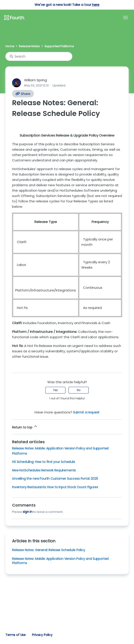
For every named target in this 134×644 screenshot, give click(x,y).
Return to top (25, 427)
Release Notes (29, 46)
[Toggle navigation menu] (126, 18)
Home (10, 46)
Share (23, 94)
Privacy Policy (42, 635)
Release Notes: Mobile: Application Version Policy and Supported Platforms (60, 561)
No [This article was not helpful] (79, 390)
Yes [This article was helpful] (55, 390)
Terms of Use (16, 635)
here (96, 5)
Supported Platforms (59, 46)
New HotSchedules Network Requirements (44, 470)
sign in (28, 512)
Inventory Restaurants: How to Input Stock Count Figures (55, 487)
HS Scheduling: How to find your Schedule (44, 462)
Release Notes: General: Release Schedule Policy (49, 550)
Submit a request (86, 412)
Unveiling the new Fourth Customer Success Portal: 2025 (55, 479)
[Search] (39, 56)
